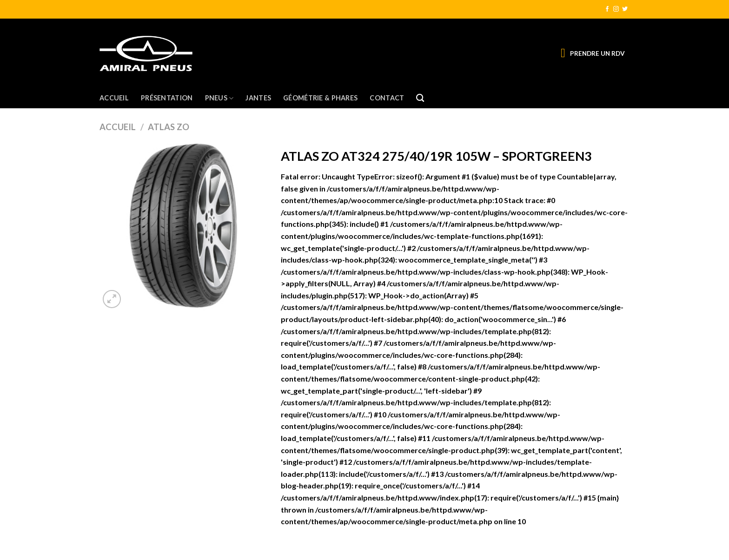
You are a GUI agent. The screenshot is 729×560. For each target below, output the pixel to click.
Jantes (258, 98)
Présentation (167, 98)
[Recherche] (420, 98)
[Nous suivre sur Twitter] (625, 9)
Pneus (219, 98)
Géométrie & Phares (320, 98)
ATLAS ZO (169, 127)
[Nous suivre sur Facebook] (607, 9)
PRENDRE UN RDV (597, 53)
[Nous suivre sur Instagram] (616, 9)
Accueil (114, 98)
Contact (387, 98)
